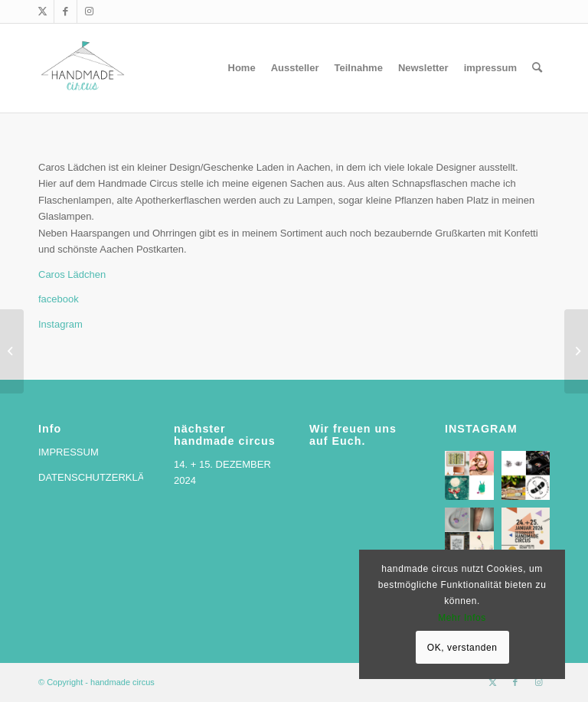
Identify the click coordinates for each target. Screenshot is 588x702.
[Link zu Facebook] (65, 11)
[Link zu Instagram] (89, 11)
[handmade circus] (83, 68)
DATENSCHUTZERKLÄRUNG (106, 477)
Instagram (60, 324)
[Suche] (537, 68)
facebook (59, 299)
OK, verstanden (462, 648)
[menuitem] (242, 68)
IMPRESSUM (69, 452)
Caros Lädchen (72, 274)
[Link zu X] (42, 11)
